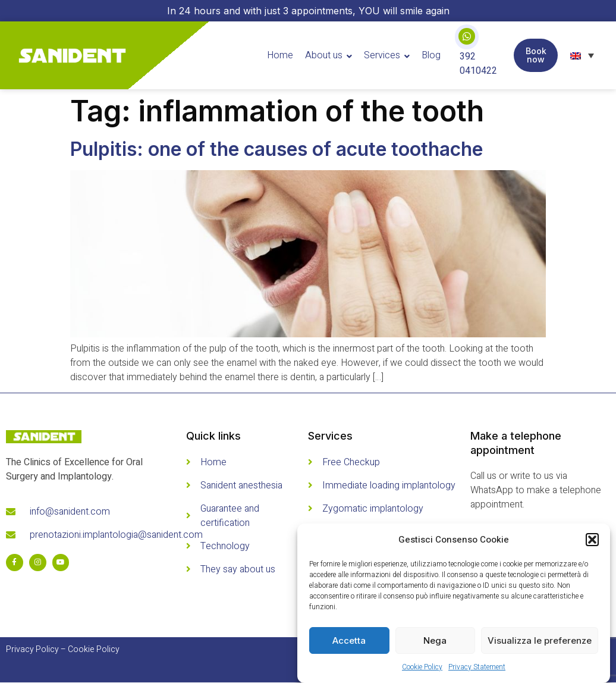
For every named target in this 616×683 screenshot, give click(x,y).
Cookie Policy (422, 667)
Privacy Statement (477, 667)
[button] (592, 540)
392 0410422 (478, 64)
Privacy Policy (32, 650)
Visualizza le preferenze (540, 640)
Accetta (349, 640)
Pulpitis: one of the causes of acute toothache (276, 149)
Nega (435, 640)
